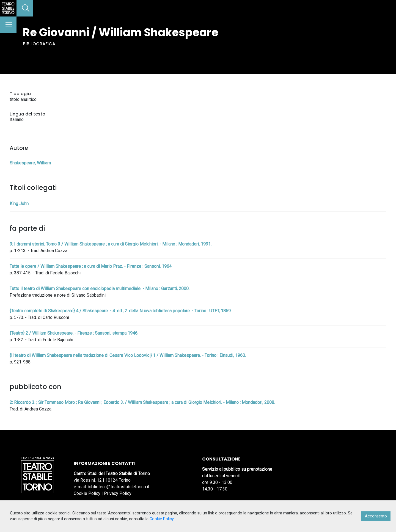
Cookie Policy (87, 493)
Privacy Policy (118, 493)
